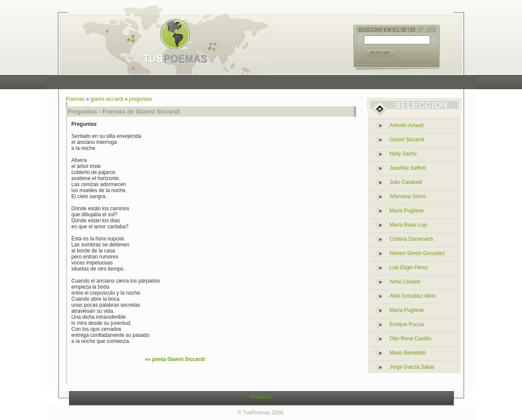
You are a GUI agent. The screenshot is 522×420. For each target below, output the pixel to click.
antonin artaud (407, 125)
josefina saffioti (408, 168)
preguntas (140, 99)
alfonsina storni (408, 196)
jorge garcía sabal (412, 367)
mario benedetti (408, 353)
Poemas (75, 99)
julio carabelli (406, 182)
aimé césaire (405, 282)
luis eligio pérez (409, 268)
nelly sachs (403, 154)
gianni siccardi (107, 99)
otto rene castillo (411, 339)
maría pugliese (407, 211)
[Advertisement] (263, 82)
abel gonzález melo (413, 296)
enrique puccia (407, 324)
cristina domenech (412, 239)
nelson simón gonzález (417, 253)
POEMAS (261, 397)
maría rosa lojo (409, 225)
